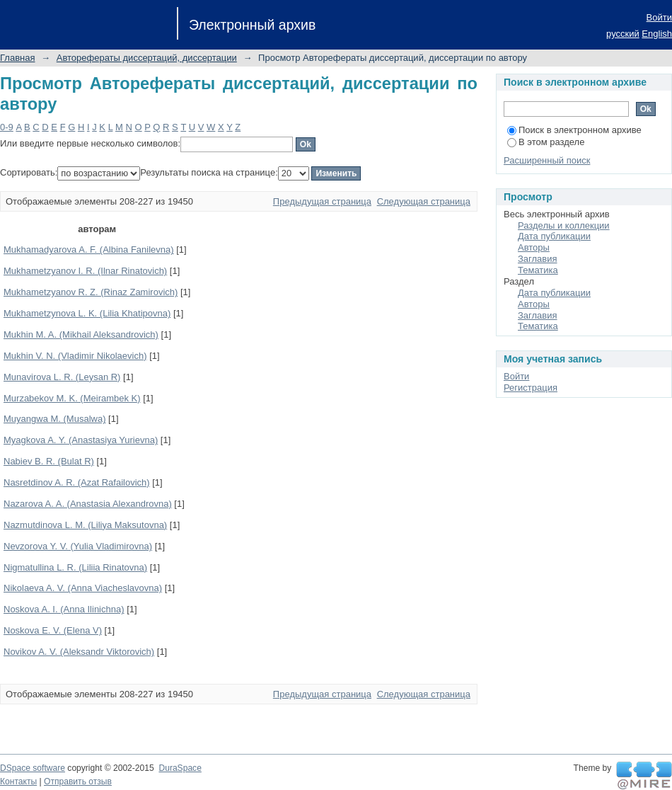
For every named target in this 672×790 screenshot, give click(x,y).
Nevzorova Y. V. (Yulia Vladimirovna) (78, 546)
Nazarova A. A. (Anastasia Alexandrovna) (88, 504)
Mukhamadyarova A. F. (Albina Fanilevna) (89, 250)
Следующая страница (424, 201)
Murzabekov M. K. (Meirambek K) (72, 398)
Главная (17, 58)
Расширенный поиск (547, 160)
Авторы (534, 247)
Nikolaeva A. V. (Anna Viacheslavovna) (83, 588)
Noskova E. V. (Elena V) (53, 630)
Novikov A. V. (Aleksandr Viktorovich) (79, 652)
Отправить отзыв (78, 782)
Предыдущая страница (322, 201)
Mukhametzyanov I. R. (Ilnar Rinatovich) (85, 271)
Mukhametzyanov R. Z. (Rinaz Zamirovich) (91, 292)
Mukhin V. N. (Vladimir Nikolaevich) (75, 356)
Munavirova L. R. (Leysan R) (62, 377)
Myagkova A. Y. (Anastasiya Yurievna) (81, 440)
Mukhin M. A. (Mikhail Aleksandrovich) (81, 334)
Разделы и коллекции (564, 225)
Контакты (18, 782)
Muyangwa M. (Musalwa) (55, 419)
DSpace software (33, 768)
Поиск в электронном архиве (574, 130)
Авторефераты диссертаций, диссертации (147, 58)
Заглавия (538, 259)
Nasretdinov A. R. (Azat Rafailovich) (77, 482)
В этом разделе (546, 142)
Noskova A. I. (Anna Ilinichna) (64, 609)
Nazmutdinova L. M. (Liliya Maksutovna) (85, 525)
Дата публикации (554, 236)
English (657, 34)
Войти (659, 17)
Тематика (538, 270)
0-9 (7, 127)
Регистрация (531, 388)
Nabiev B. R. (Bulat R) (49, 461)
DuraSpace (180, 768)
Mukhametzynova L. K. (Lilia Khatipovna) (87, 313)
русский (623, 34)
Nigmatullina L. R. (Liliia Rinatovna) (75, 567)
